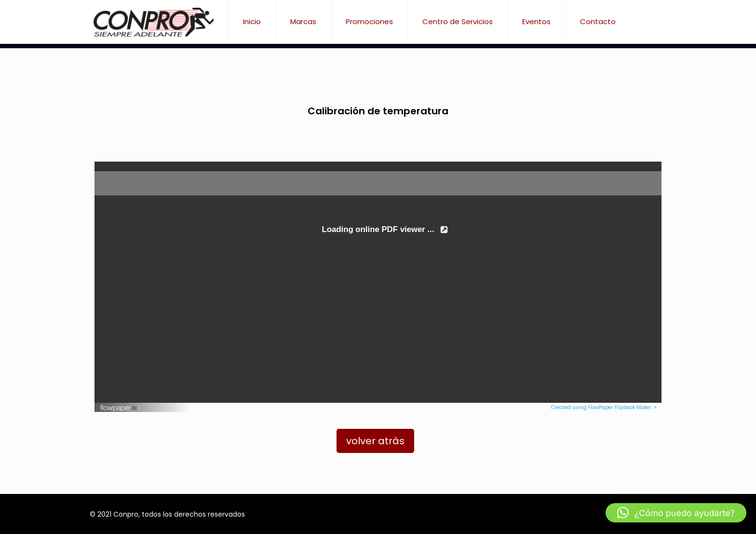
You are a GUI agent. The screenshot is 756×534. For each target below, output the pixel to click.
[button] (676, 513)
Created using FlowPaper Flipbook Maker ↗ (604, 407)
